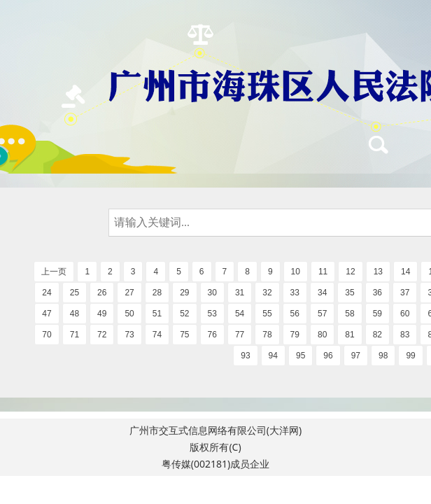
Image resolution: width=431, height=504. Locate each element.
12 (350, 272)
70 (47, 335)
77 (240, 335)
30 (212, 293)
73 (129, 335)
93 (245, 356)
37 (405, 293)
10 (296, 272)
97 (356, 356)
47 (47, 314)
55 (267, 314)
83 (405, 335)
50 (129, 314)
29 (184, 293)
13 (378, 272)
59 (377, 314)
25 (75, 293)
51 (157, 314)
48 (75, 314)
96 (328, 356)
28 (157, 293)
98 (383, 356)
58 (349, 314)
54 (240, 314)
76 (212, 335)
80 (322, 335)
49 (102, 314)
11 (323, 272)
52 (184, 314)
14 (405, 272)
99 (410, 356)
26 (102, 293)
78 (267, 335)
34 (322, 293)
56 (295, 314)
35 (349, 293)
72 (102, 335)
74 (157, 335)
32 (267, 293)
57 (322, 314)
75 (184, 335)
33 (295, 293)
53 (212, 314)
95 (301, 356)
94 (273, 356)
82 (377, 335)
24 (47, 293)
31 (240, 293)
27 (129, 293)
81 (349, 335)
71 (75, 335)
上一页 (54, 272)
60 (405, 314)
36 (377, 293)
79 (295, 335)
